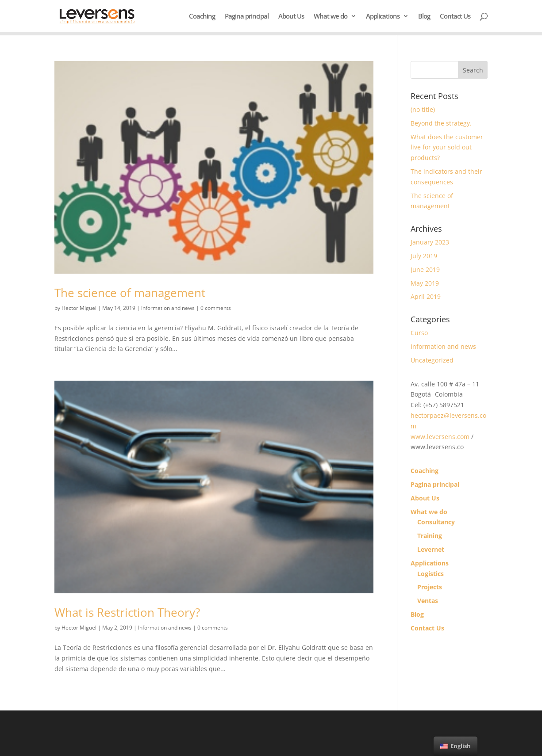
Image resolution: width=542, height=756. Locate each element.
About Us (291, 17)
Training (430, 536)
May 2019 (425, 283)
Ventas (428, 601)
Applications (383, 17)
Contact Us (455, 17)
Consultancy (436, 522)
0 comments (216, 308)
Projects (430, 587)
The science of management (130, 293)
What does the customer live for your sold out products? (447, 147)
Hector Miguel (79, 308)
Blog (424, 17)
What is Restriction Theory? (127, 612)
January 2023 (430, 242)
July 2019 (424, 256)
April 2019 (426, 296)
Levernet (431, 549)
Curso (419, 333)
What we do (331, 17)
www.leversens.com (440, 437)
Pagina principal (247, 17)
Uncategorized (432, 360)
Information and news (168, 308)
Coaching (202, 17)
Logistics (431, 574)
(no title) (423, 109)
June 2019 (425, 269)
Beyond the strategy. (441, 123)
